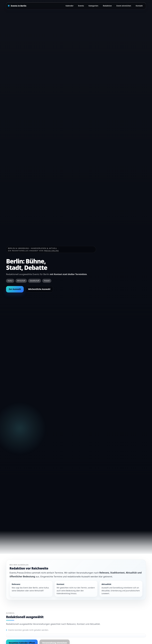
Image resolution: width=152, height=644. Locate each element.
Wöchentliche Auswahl (39, 289)
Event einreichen (124, 6)
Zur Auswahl (15, 289)
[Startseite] (17, 6)
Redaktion (107, 6)
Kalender (69, 6)
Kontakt (139, 6)
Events (81, 6)
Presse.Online (51, 251)
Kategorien (93, 6)
